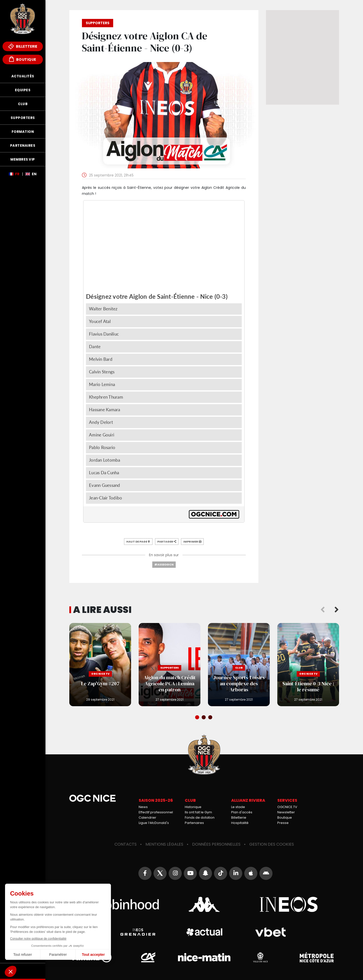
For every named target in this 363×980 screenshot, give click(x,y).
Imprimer (192, 542)
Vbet (271, 932)
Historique (193, 807)
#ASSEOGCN (164, 565)
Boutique (23, 59)
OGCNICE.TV (287, 807)
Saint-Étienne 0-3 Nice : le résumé (308, 665)
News (143, 807)
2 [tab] (204, 718)
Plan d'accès (242, 812)
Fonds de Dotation (23, 971)
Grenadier (138, 932)
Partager (167, 542)
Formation (23, 132)
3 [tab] (211, 718)
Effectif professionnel (156, 812)
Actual (204, 932)
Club (23, 104)
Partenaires (23, 146)
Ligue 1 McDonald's (154, 823)
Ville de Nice (260, 957)
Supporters (23, 118)
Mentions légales (164, 844)
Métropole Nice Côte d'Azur (317, 957)
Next (337, 610)
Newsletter (286, 812)
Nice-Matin (204, 957)
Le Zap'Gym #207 (100, 665)
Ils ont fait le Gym (198, 812)
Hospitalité (240, 823)
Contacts (126, 844)
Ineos (289, 904)
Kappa (204, 904)
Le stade (238, 807)
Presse (283, 823)
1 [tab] (198, 718)
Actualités (23, 76)
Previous (323, 610)
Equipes (23, 90)
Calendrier (147, 818)
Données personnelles (216, 844)
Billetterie (23, 46)
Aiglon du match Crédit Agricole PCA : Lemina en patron (170, 665)
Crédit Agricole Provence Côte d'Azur (148, 957)
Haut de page (138, 542)
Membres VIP (23, 159)
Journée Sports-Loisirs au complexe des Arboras (239, 665)
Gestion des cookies (272, 844)
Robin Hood (120, 904)
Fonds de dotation (200, 818)
